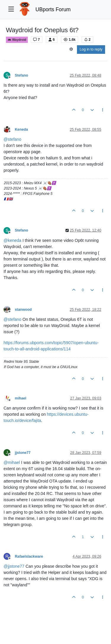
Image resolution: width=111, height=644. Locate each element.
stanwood (23, 310)
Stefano (21, 75)
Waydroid (17, 40)
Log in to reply (91, 49)
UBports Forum (53, 9)
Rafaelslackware (29, 556)
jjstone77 (23, 453)
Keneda (21, 130)
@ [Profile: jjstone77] (14, 566)
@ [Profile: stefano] (12, 139)
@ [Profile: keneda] (12, 240)
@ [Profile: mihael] (12, 462)
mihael (21, 398)
